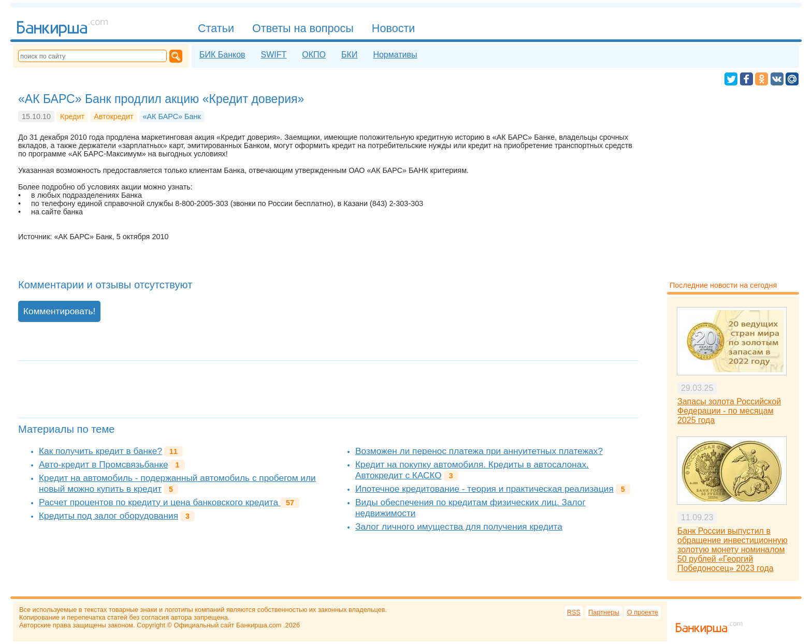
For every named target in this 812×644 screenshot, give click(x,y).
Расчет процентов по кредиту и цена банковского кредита (160, 502)
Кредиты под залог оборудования (108, 516)
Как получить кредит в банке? (100, 451)
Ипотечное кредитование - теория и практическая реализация (484, 489)
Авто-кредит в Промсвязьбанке (103, 464)
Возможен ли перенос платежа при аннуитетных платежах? (479, 451)
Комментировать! (59, 311)
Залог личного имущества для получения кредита (459, 526)
